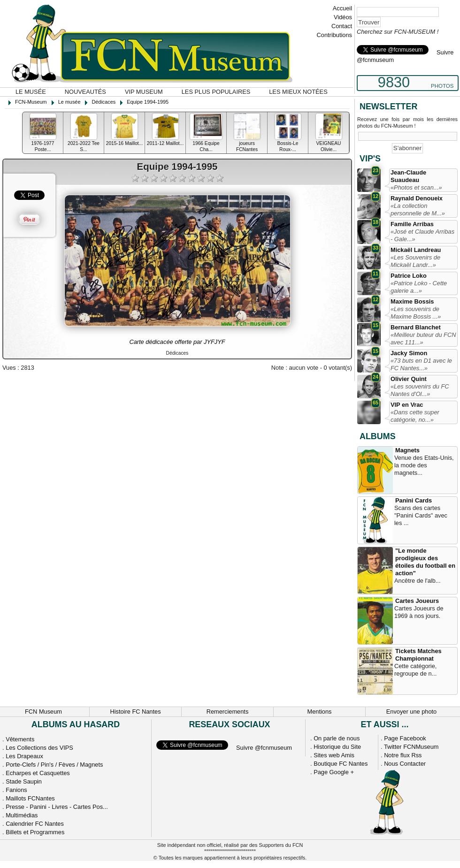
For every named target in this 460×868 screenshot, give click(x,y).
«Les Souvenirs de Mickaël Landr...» (415, 261)
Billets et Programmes (35, 832)
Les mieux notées (298, 92)
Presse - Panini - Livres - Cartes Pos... (57, 807)
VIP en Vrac (407, 405)
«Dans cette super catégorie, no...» (415, 416)
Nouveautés (85, 92)
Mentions (320, 712)
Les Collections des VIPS (39, 748)
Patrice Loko (409, 276)
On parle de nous (337, 738)
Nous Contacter (405, 764)
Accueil (342, 8)
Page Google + (334, 772)
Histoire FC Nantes (135, 712)
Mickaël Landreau (416, 250)
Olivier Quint (409, 379)
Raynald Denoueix (417, 198)
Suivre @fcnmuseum (264, 748)
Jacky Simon (409, 353)
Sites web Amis (334, 755)
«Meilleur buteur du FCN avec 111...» (423, 339)
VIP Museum (144, 92)
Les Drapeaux (24, 756)
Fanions (16, 790)
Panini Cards (414, 500)
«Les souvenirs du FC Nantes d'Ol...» (420, 390)
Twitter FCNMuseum (411, 747)
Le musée (31, 92)
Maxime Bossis (412, 301)
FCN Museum (43, 712)
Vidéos (343, 17)
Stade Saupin (24, 781)
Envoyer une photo (411, 712)
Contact (342, 26)
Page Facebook (405, 738)
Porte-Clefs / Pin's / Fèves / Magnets (54, 765)
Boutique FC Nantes (341, 764)
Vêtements (20, 739)
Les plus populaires (216, 92)
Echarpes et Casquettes (38, 773)
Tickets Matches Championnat (418, 655)
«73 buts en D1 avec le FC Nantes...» (421, 364)
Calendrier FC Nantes (35, 824)
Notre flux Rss (403, 755)
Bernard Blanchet (416, 327)
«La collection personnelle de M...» (418, 209)
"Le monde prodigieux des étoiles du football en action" (425, 562)
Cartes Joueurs (417, 601)
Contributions (334, 35)
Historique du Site (337, 747)
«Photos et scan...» (416, 187)
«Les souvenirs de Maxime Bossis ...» (416, 313)
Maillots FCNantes (30, 798)
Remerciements (228, 712)
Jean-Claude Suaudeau (408, 176)
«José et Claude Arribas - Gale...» (422, 235)
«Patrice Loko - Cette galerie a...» (419, 287)
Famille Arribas (412, 224)
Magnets (407, 450)
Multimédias (22, 815)
